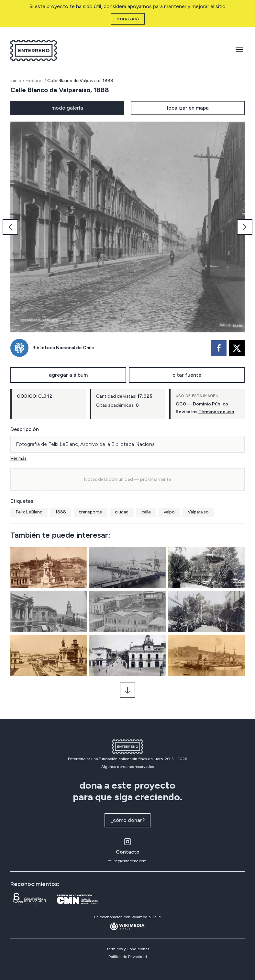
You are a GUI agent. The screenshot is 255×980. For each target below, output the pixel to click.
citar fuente (187, 375)
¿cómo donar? (127, 820)
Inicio (16, 81)
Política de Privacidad (128, 957)
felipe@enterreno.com (127, 861)
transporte (90, 512)
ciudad (122, 512)
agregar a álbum (68, 375)
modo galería (67, 108)
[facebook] (219, 348)
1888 (61, 512)
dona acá (128, 19)
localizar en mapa (188, 108)
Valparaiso (198, 512)
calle (146, 512)
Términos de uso (216, 412)
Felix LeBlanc (29, 512)
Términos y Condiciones (128, 949)
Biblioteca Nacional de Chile (63, 348)
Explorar (34, 81)
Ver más (18, 458)
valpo (169, 512)
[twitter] (237, 348)
